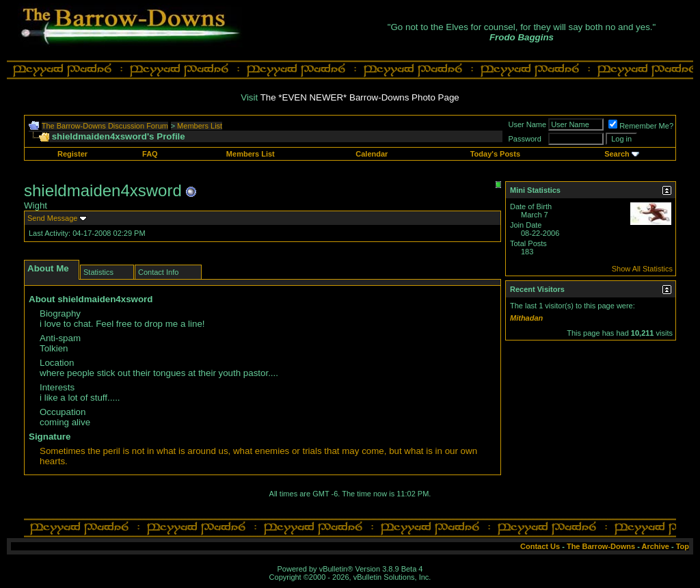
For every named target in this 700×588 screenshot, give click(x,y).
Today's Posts (495, 154)
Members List (200, 126)
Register (72, 154)
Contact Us (540, 546)
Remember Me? (641, 126)
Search (617, 154)
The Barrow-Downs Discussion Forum (105, 126)
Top (683, 546)
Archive (656, 546)
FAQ (150, 154)
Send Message (52, 218)
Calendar (372, 154)
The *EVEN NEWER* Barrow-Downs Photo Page (360, 97)
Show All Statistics (642, 269)
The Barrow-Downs (601, 546)
